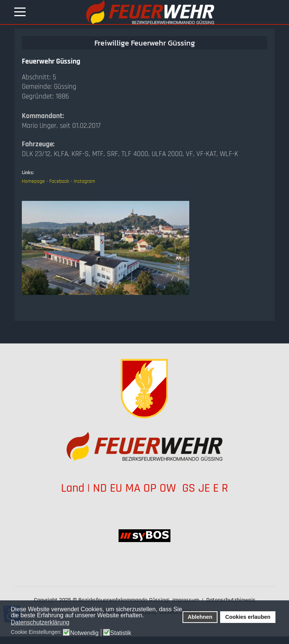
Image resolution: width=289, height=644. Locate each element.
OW (169, 488)
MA (133, 488)
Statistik (121, 633)
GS (189, 488)
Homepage (33, 181)
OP (150, 488)
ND (100, 488)
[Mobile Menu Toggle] (20, 12)
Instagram (84, 181)
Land (73, 488)
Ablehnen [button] (200, 617)
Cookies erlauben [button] (248, 617)
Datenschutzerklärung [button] (40, 622)
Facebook (59, 181)
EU (116, 488)
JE (204, 488)
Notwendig (84, 633)
